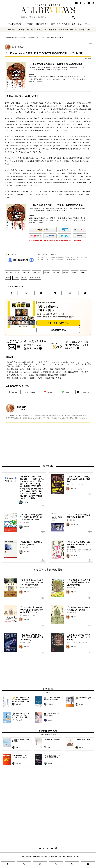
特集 (64, 857)
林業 (8, 278)
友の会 (88, 24)
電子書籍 (57, 272)
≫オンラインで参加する (58, 323)
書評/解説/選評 (42, 24)
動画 (80, 24)
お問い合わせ (80, 859)
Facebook (13, 392)
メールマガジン (83, 392)
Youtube (48, 392)
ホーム (4, 37)
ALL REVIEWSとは (16, 24)
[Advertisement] (30, 446)
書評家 (30, 24)
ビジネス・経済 (35, 278)
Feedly (66, 392)
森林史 (16, 278)
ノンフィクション (41, 30)
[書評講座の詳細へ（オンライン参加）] (21, 315)
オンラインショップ (45, 859)
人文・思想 (21, 30)
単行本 (47, 272)
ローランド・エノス (13, 272)
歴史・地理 (53, 30)
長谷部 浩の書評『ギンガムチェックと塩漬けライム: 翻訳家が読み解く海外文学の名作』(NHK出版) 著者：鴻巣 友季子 (47, 372)
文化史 (84, 272)
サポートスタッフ (56, 859)
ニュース (36, 859)
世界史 (75, 272)
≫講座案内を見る (58, 330)
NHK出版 (26, 272)
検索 (74, 18)
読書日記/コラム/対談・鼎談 (63, 24)
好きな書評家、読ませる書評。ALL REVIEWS (48, 9)
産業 (25, 278)
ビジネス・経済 (63, 30)
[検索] (48, 17)
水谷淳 (66, 272)
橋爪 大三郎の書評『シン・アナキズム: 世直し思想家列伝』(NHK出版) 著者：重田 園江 (37, 375)
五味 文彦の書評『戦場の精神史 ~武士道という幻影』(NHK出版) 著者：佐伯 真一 (35, 378)
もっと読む (40, 81)
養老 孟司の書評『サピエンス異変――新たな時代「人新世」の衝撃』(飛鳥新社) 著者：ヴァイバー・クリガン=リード (47, 369)
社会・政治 (30, 30)
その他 (88, 30)
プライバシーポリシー (69, 859)
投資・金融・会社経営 (77, 30)
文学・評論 (11, 30)
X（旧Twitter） (30, 392)
